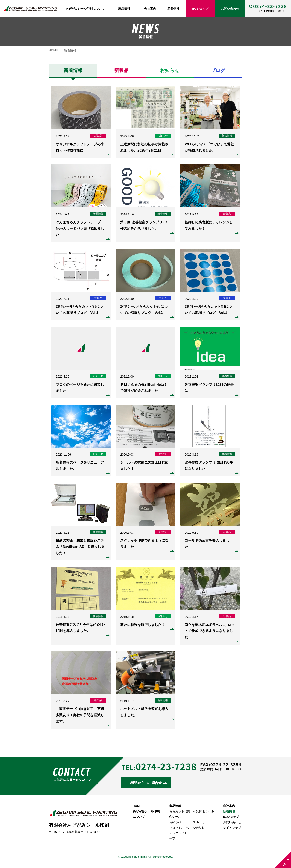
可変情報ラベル (203, 811)
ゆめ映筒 (199, 828)
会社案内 (150, 9)
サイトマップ (232, 828)
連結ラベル (177, 822)
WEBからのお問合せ (146, 783)
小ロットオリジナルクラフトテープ (180, 833)
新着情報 (173, 9)
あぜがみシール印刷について (85, 9)
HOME (53, 50)
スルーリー (200, 822)
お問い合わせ (230, 9)
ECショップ (200, 9)
